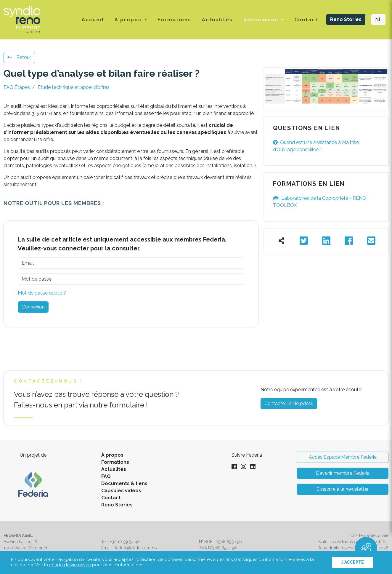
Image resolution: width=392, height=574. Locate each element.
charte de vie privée (70, 565)
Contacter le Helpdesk (289, 403)
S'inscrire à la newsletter (343, 489)
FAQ (106, 476)
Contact (306, 20)
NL (378, 19)
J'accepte (353, 562)
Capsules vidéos (121, 491)
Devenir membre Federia (343, 473)
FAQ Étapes (17, 87)
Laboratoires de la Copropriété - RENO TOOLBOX (320, 202)
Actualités (217, 20)
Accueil (93, 20)
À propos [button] (129, 20)
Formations (174, 20)
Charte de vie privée (369, 535)
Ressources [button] (262, 20)
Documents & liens (124, 483)
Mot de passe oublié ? (42, 293)
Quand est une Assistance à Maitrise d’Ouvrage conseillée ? (316, 146)
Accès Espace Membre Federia (343, 457)
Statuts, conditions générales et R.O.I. (353, 542)
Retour (19, 57)
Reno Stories (346, 19)
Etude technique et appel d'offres (74, 87)
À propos (112, 455)
